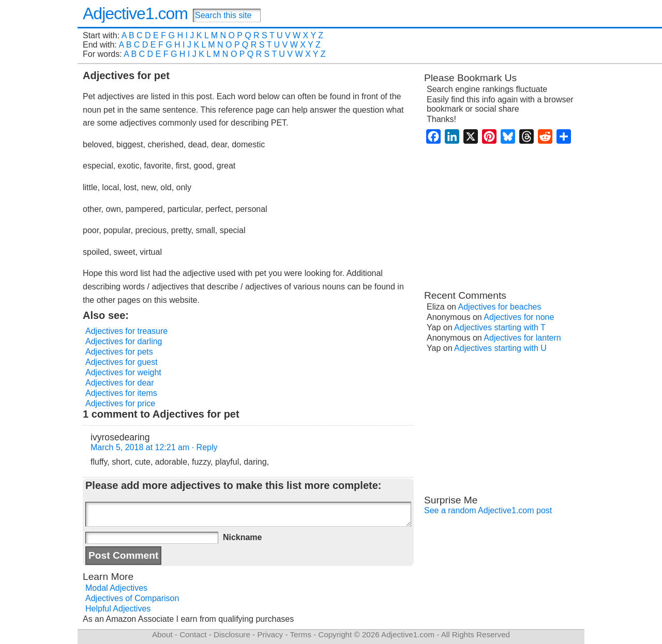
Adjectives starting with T (500, 327)
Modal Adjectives (116, 588)
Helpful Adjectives (118, 609)
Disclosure (232, 634)
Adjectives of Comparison (132, 598)
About (162, 634)
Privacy (270, 634)
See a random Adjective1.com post (488, 510)
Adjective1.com (135, 13)
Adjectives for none (519, 317)
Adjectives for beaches (500, 307)
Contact (193, 634)
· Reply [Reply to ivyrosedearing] (205, 447)
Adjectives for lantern (522, 338)
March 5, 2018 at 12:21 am (140, 447)
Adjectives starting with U (500, 348)
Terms (300, 634)
